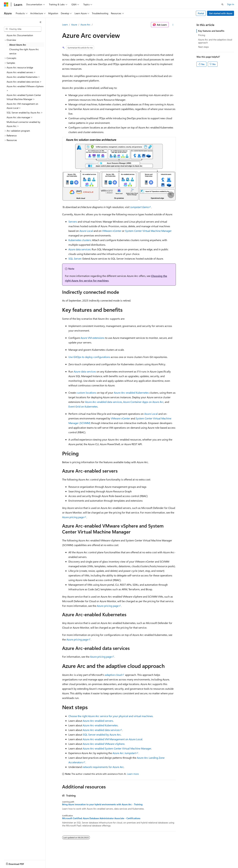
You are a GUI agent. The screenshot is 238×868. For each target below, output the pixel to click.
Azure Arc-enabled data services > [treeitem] (24, 82)
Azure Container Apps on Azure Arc (143, 402)
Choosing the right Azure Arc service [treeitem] (24, 51)
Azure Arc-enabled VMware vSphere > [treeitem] (25, 88)
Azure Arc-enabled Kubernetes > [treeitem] (23, 77)
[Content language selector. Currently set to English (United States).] (19, 863)
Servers (73, 221)
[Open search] (222, 4)
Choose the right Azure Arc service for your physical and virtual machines (111, 716)
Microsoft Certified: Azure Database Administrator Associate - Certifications (101, 818)
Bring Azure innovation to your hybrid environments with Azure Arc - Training (102, 804)
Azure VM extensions (92, 338)
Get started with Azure (221, 13)
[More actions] (173, 25)
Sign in (231, 4)
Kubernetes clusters (80, 240)
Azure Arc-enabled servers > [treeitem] (21, 72)
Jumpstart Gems (139, 207)
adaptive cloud (113, 675)
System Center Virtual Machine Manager (148, 231)
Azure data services (79, 249)
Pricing (202, 35)
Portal (201, 13)
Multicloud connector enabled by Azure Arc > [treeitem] (23, 124)
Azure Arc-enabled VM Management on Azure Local (113, 739)
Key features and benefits (211, 31)
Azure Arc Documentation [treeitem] (20, 35)
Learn (65, 25)
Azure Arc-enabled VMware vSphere (104, 744)
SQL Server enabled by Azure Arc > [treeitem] (25, 113)
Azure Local (86, 231)
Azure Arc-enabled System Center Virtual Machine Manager (117, 748)
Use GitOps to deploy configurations (89, 357)
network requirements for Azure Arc (103, 767)
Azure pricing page (73, 517)
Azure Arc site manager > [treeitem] (20, 117)
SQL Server (75, 258)
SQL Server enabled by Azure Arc (102, 735)
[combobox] (23, 29)
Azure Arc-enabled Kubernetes (131, 393)
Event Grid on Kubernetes (83, 406)
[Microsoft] (6, 4)
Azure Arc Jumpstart (124, 753)
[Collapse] (40, 22)
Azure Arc (85, 25)
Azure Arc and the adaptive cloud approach (215, 41)
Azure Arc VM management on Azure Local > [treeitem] (22, 106)
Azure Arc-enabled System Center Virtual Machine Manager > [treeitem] (24, 97)
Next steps (203, 47)
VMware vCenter (112, 231)
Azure (74, 25)
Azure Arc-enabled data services (104, 402)
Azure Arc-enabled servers (98, 721)
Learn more (133, 774)
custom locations (86, 393)
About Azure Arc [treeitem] (18, 45)
